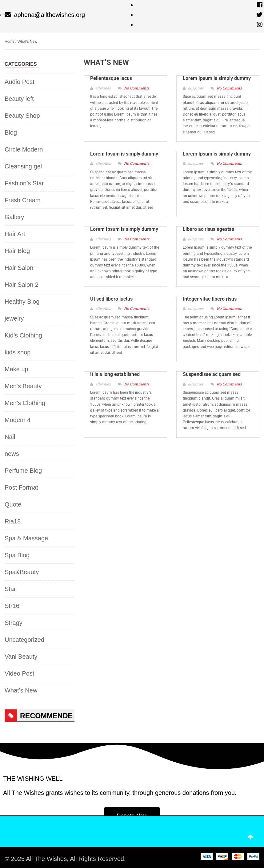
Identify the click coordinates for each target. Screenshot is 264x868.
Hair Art (15, 234)
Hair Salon (19, 268)
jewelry (14, 318)
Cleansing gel (23, 166)
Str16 (12, 606)
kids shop (18, 352)
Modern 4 (18, 420)
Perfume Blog (23, 471)
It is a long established (115, 374)
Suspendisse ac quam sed (212, 374)
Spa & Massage (26, 538)
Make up (16, 369)
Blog (11, 132)
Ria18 (13, 521)
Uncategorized (24, 640)
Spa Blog (17, 555)
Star (10, 589)
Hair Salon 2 (22, 285)
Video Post (19, 673)
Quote (13, 504)
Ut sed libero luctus (111, 299)
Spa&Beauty (22, 572)
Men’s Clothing (25, 403)
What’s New (21, 690)
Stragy (14, 623)
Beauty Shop (22, 116)
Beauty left (19, 99)
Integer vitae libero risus (210, 299)
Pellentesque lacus (111, 78)
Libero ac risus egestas (208, 229)
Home (10, 41)
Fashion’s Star (24, 183)
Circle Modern (24, 149)
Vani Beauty (21, 657)
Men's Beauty (23, 386)
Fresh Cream (23, 200)
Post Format (21, 487)
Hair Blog (17, 251)
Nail (10, 437)
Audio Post (20, 82)
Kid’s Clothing (23, 335)
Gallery (14, 217)
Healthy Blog (22, 302)
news (12, 454)
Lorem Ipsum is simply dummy (217, 78)
